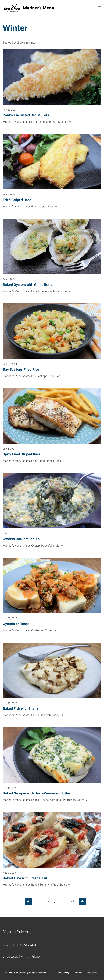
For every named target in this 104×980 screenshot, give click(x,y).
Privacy (36, 957)
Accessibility (15, 957)
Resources (92, 973)
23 (72, 901)
